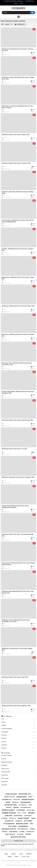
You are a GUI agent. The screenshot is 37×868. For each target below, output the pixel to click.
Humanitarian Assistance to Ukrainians (14, 1)
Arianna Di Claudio (18, 756)
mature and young (11, 805)
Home (6, 854)
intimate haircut (8, 810)
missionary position (9, 829)
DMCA (17, 857)
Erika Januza (18, 778)
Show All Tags (19, 841)
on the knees (28, 821)
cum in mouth (25, 802)
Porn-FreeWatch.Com (17, 865)
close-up (19, 821)
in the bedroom (9, 824)
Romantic (18, 735)
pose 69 (5, 832)
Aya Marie (18, 785)
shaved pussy (21, 797)
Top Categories (8, 716)
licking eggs (28, 816)
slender (22, 832)
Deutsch (18, 742)
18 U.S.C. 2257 (26, 857)
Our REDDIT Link (30, 1)
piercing (16, 808)
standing (4, 818)
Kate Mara (18, 765)
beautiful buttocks (18, 837)
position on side (25, 807)
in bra (30, 805)
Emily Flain (18, 782)
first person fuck (23, 829)
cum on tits (13, 818)
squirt (30, 797)
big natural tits (25, 794)
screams (32, 829)
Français (18, 748)
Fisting (18, 722)
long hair (8, 816)
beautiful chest (22, 824)
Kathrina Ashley (18, 772)
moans (8, 802)
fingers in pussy (28, 800)
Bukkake (18, 725)
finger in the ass (9, 797)
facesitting (18, 816)
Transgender (18, 732)
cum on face (13, 832)
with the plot (10, 834)
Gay (18, 719)
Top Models (7, 753)
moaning (31, 813)
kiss (32, 824)
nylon (24, 813)
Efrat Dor (18, 759)
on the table (31, 810)
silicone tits (9, 821)
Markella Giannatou (18, 762)
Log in (22, 4)
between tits (7, 800)
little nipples (23, 805)
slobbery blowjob (9, 813)
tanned (33, 818)
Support (29, 854)
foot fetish (17, 800)
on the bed (20, 834)
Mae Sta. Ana (18, 769)
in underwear (23, 826)
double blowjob (11, 794)
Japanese (18, 745)
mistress (9, 808)
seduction (15, 802)
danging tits (30, 832)
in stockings (21, 810)
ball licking (12, 826)
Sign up (16, 4)
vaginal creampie (23, 818)
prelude (28, 834)
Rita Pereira (18, 775)
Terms (10, 857)
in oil (19, 813)
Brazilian (18, 738)
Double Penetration (18, 729)
